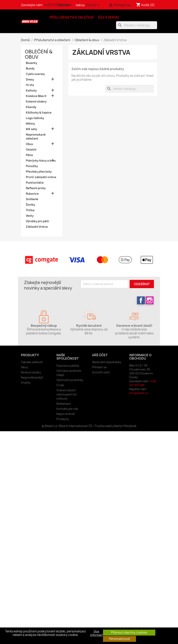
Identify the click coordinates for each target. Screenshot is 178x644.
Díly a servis (109, 17)
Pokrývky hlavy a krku (41, 161)
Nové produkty (31, 372)
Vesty (30, 216)
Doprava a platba (68, 366)
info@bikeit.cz (139, 393)
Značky (26, 383)
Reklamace (64, 404)
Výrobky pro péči (37, 221)
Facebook (141, 300)
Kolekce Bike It (36, 96)
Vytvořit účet (101, 372)
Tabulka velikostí (32, 362)
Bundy (30, 68)
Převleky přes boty (39, 172)
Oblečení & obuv (39, 54)
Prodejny (63, 419)
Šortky (30, 205)
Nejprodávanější (32, 377)
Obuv (30, 144)
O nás (60, 385)
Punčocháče (35, 183)
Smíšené (32, 199)
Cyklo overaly (35, 74)
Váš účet (100, 355)
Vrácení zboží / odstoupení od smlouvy (66, 394)
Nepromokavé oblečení (36, 137)
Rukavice (32, 194)
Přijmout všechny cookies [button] (129, 632)
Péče (29, 155)
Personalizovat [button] (119, 639)
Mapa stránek (66, 414)
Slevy (24, 367)
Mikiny (30, 124)
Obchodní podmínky (70, 380)
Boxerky (31, 63)
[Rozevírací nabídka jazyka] (65, 5)
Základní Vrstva (37, 227)
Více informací (96, 633)
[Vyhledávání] (137, 25)
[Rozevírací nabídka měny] (93, 5)
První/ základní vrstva (41, 177)
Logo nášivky (35, 118)
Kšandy (31, 107)
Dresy (30, 80)
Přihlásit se (99, 367)
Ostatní (31, 150)
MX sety (31, 129)
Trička (30, 210)
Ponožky (32, 166)
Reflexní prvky (36, 188)
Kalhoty (31, 91)
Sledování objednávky (107, 362)
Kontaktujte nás (67, 409)
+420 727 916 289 (143, 383)
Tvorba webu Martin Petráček (116, 426)
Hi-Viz (30, 85)
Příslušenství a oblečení (72, 17)
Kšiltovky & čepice (39, 113)
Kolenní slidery (36, 102)
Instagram (150, 300)
